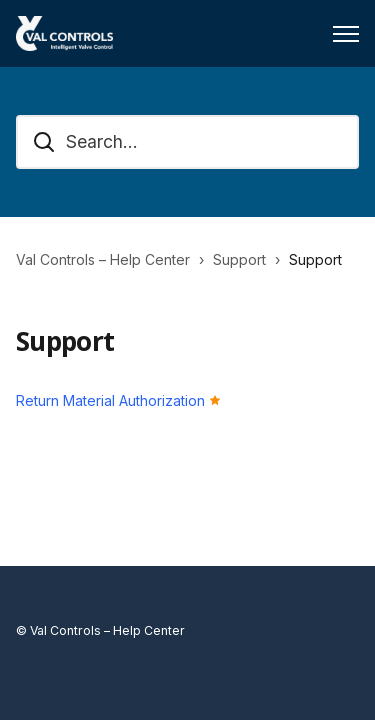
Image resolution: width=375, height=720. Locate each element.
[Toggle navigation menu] (346, 34)
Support (239, 259)
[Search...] (187, 142)
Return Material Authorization (110, 400)
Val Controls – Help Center (103, 259)
